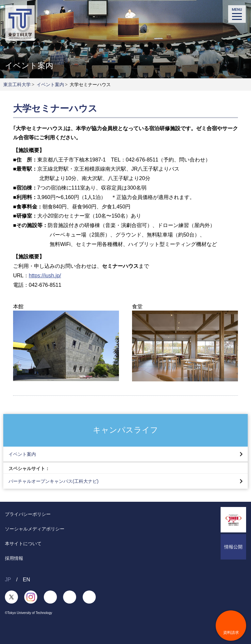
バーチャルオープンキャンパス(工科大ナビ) (53, 481)
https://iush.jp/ (45, 276)
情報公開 (233, 547)
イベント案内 (50, 84)
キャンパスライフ (125, 430)
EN (26, 580)
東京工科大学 (17, 84)
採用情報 (14, 558)
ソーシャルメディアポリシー (35, 529)
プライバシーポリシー (28, 514)
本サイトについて (23, 544)
